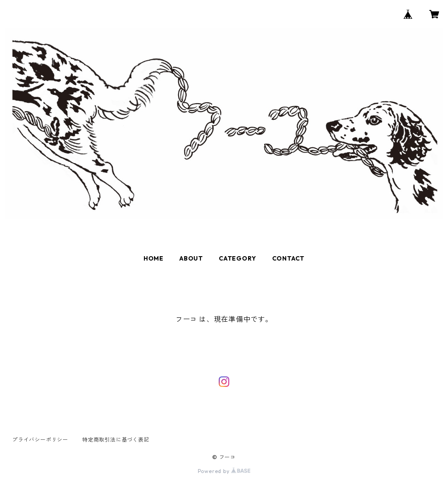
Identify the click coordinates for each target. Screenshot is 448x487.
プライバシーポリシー (40, 440)
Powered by (224, 471)
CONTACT (289, 258)
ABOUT (191, 258)
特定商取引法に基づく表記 (116, 440)
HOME (154, 258)
